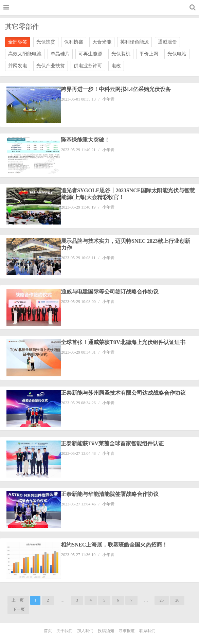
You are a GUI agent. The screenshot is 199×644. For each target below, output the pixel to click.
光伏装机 (121, 54)
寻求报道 (127, 631)
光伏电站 (177, 54)
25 (162, 600)
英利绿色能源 (134, 42)
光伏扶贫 (46, 42)
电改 (116, 66)
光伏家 (102, 8)
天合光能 (102, 42)
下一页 (18, 609)
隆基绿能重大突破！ (86, 140)
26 (177, 600)
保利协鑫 (74, 42)
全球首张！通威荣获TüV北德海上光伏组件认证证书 (123, 342)
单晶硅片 (60, 54)
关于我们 (65, 631)
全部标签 (18, 42)
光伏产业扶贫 (51, 66)
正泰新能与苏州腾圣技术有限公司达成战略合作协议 (124, 393)
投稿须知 (106, 631)
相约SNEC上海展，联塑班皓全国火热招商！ (115, 545)
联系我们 (147, 631)
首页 (48, 631)
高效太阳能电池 (25, 54)
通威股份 (167, 42)
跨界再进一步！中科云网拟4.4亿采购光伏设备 (116, 89)
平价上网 (149, 54)
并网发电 (18, 66)
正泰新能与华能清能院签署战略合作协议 (110, 494)
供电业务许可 (88, 66)
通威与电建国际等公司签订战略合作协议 (110, 292)
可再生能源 (90, 54)
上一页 (18, 600)
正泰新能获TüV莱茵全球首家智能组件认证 (113, 443)
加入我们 (85, 631)
